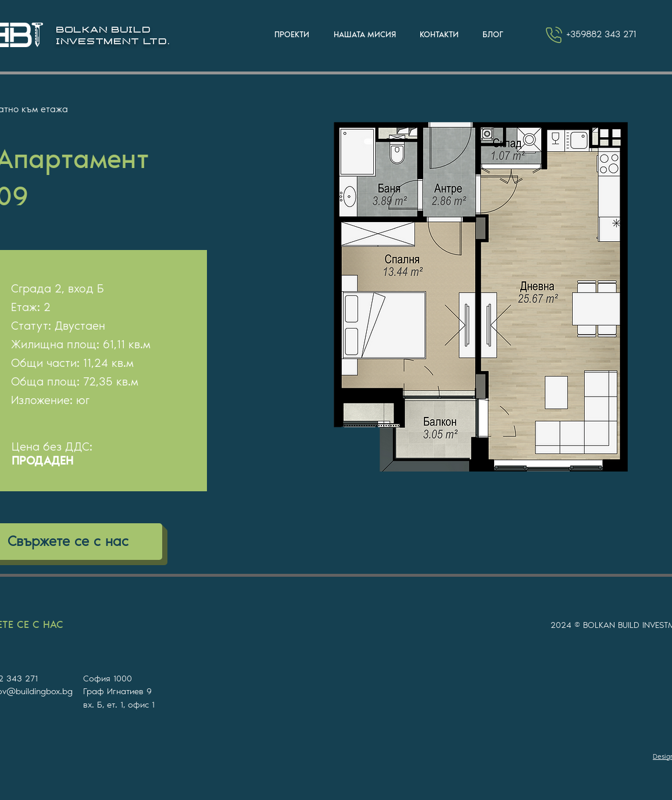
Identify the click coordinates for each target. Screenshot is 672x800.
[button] (292, 35)
